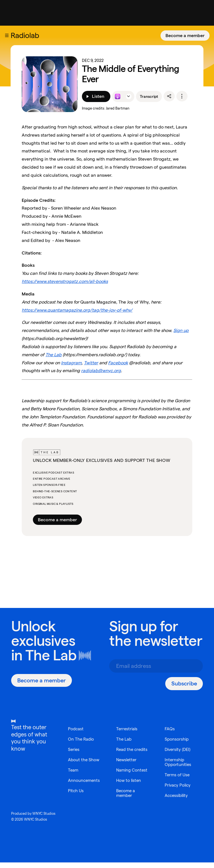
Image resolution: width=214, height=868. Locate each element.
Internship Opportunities (179, 762)
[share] (169, 96)
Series (74, 749)
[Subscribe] (184, 684)
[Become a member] (185, 36)
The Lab (51, 655)
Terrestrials (79, 801)
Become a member (185, 36)
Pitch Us (76, 791)
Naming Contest (124, 767)
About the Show (84, 760)
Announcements (85, 780)
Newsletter (127, 754)
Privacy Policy (179, 785)
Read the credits (125, 741)
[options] (182, 96)
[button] (7, 35)
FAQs (170, 729)
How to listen (129, 779)
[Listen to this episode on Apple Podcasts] (118, 96)
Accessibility (177, 795)
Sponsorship (177, 739)
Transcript (149, 96)
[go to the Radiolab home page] (26, 35)
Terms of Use (178, 775)
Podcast (76, 729)
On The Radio (82, 739)
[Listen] (96, 96)
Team (73, 770)
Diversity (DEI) (178, 749)
